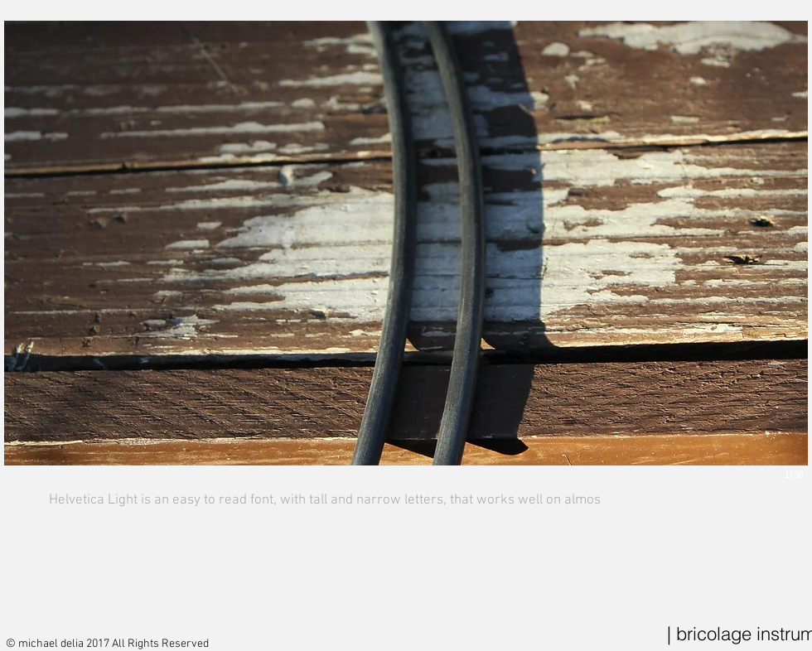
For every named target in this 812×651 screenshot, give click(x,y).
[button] (406, 268)
